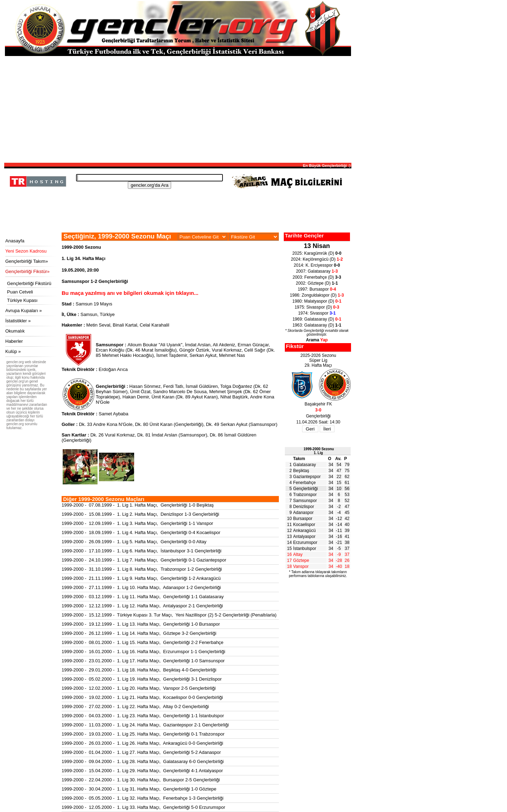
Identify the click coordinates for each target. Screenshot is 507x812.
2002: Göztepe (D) (317, 283)
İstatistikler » (18, 321)
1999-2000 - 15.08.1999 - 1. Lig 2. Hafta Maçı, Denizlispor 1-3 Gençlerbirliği (140, 514)
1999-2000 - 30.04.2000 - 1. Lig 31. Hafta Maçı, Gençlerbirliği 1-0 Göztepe (139, 789)
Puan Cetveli (20, 292)
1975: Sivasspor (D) (317, 307)
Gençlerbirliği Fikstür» (27, 271)
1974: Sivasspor (317, 313)
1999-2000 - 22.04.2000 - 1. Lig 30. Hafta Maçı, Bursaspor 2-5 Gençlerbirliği (141, 780)
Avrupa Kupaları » (24, 311)
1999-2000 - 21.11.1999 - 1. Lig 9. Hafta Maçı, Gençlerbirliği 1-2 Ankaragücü (141, 578)
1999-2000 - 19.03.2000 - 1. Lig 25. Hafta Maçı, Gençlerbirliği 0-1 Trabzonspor (143, 734)
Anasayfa (15, 241)
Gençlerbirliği (306, 489)
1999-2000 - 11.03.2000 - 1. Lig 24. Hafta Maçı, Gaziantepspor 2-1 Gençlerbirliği (145, 725)
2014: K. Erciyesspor (317, 265)
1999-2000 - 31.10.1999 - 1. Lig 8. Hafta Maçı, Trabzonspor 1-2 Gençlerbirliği (142, 569)
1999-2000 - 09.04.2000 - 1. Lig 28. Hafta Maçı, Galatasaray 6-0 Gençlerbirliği (143, 761)
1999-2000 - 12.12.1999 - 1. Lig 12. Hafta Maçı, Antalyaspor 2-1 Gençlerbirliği (142, 606)
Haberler (14, 341)
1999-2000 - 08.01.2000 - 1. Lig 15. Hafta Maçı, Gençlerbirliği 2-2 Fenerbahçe (143, 642)
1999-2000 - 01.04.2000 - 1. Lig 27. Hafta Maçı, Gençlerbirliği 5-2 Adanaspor (141, 752)
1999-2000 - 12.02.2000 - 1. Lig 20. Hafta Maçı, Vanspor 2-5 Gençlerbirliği (139, 688)
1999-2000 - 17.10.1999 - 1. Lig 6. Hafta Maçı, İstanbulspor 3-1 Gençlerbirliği (142, 551)
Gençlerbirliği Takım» (27, 261)
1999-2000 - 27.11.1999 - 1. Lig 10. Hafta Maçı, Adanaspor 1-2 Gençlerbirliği (141, 587)
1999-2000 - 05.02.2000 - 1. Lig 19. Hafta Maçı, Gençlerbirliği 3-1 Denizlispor (142, 679)
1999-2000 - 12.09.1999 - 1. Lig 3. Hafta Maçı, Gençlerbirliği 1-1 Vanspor (137, 523)
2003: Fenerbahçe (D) (317, 277)
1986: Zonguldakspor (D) (317, 295)
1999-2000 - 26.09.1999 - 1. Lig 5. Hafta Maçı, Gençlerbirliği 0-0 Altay (134, 542)
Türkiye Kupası (22, 300)
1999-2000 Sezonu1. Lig (319, 451)
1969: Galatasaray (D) (317, 319)
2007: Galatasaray (317, 271)
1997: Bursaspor (317, 289)
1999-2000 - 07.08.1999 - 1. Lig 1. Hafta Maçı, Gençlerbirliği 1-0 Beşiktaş (138, 505)
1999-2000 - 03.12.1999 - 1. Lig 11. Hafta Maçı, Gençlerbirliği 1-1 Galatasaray (143, 597)
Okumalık (15, 331)
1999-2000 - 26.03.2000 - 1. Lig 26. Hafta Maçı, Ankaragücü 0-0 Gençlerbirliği (142, 743)
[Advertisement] (178, 109)
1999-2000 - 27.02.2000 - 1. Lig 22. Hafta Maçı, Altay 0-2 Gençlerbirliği (135, 706)
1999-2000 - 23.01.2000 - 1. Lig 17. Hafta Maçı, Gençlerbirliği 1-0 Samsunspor (143, 661)
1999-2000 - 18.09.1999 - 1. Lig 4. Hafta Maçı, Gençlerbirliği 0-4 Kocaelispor (141, 532)
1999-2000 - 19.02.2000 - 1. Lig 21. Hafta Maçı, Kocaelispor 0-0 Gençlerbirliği (142, 697)
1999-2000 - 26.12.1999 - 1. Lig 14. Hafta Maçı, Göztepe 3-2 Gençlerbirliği (139, 633)
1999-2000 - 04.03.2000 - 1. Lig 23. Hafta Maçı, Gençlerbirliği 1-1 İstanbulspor (143, 716)
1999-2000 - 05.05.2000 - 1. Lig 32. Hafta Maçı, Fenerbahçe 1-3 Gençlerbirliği (143, 798)
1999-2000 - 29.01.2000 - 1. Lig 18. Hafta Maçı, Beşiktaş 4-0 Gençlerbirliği (139, 670)
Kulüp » (13, 351)
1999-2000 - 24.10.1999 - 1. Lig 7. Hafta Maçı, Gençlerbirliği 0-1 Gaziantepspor (144, 560)
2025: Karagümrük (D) (317, 253)
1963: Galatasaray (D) (317, 325)
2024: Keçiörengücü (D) (317, 259)
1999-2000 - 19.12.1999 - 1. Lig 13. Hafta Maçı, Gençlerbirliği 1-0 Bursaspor (141, 624)
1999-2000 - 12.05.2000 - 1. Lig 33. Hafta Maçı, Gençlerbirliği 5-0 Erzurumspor (143, 807)
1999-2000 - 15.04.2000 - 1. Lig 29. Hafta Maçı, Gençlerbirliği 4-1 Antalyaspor (142, 771)
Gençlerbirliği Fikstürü (29, 283)
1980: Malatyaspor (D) (317, 301)
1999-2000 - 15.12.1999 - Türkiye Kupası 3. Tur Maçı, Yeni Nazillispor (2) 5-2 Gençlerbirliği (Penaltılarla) (169, 615)
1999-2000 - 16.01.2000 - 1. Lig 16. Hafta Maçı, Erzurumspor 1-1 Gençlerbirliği (143, 652)
